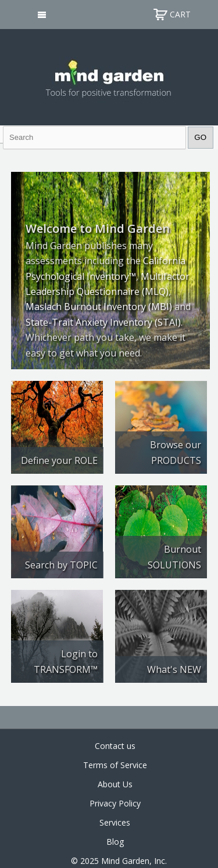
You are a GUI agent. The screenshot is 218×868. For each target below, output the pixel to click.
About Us (115, 784)
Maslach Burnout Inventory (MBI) (99, 307)
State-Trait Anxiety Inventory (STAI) (103, 322)
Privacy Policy (115, 803)
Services (115, 822)
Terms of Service (115, 765)
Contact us (115, 746)
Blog (115, 842)
